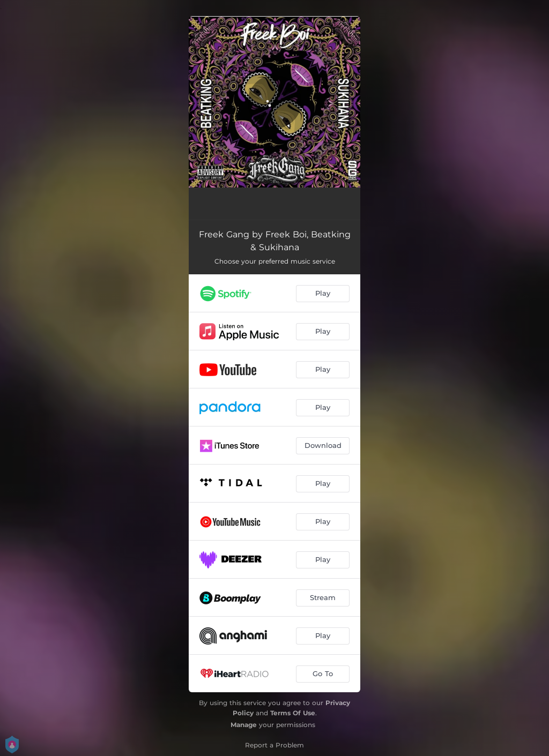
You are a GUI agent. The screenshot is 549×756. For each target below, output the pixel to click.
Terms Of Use (293, 713)
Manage (244, 725)
